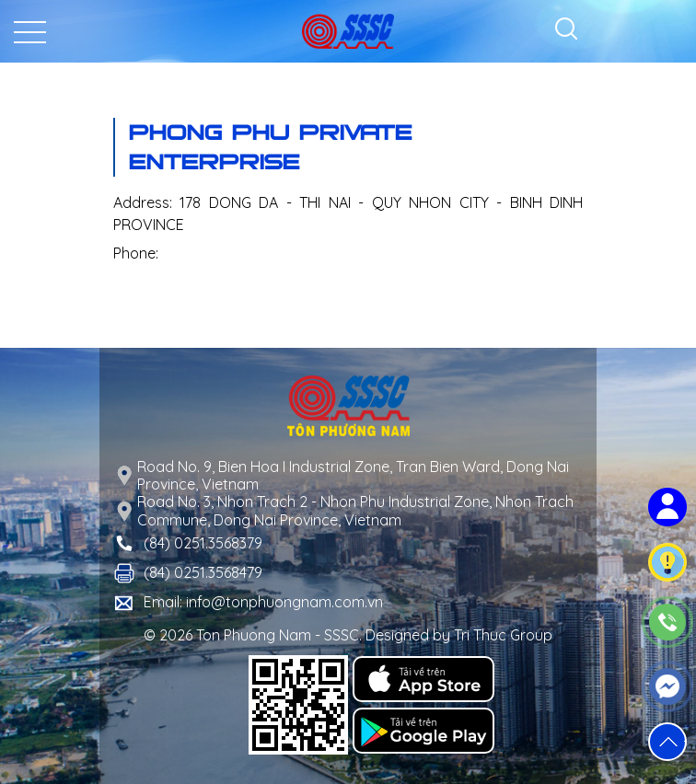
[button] (667, 742)
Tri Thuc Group (503, 635)
